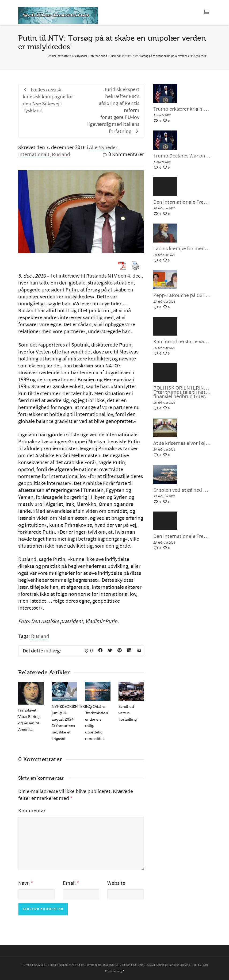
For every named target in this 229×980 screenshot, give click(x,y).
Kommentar (32, 811)
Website (116, 883)
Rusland (61, 155)
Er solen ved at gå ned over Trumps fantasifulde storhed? (182, 490)
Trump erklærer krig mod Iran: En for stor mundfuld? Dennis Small (182, 109)
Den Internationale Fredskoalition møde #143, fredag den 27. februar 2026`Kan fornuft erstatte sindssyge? (182, 202)
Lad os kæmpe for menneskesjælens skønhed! (182, 249)
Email (69, 883)
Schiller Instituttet (58, 56)
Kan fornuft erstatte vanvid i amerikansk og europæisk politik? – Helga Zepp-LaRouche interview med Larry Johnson (182, 342)
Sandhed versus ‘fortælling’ (128, 713)
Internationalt (34, 155)
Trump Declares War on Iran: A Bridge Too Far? (182, 156)
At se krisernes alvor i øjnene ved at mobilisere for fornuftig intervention (182, 443)
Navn (24, 883)
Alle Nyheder (103, 148)
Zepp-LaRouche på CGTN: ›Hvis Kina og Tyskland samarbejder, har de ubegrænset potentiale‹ (182, 295)
